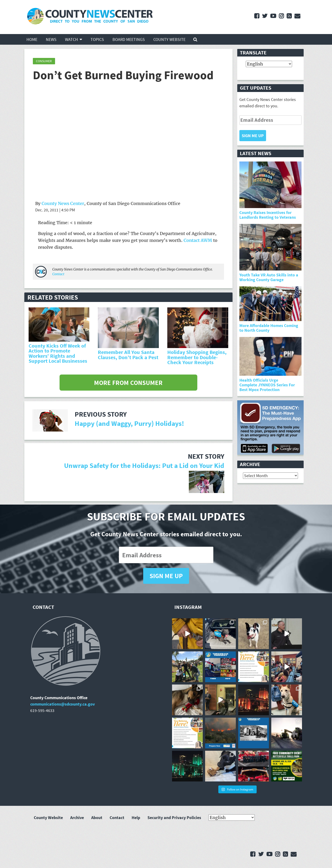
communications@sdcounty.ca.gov (63, 704)
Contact (58, 274)
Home (32, 39)
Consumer (44, 61)
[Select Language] (269, 64)
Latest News (256, 153)
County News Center (63, 203)
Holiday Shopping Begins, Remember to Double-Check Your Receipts (197, 357)
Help (136, 818)
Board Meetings (129, 39)
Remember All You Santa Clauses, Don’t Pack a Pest (128, 355)
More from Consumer (128, 383)
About (97, 818)
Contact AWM (198, 240)
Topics (97, 39)
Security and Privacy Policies (174, 818)
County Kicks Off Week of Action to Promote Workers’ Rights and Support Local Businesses (58, 353)
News (51, 39)
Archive (77, 818)
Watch (71, 39)
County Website (169, 39)
